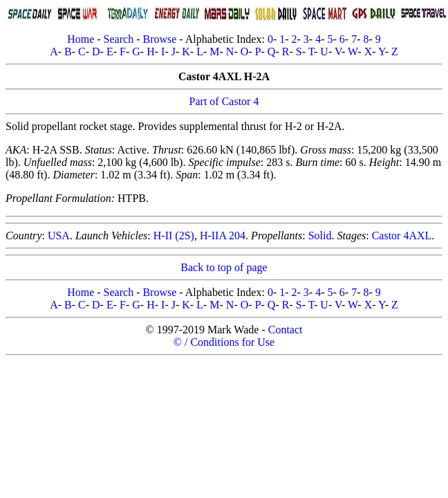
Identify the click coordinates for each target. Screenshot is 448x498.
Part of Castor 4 (224, 101)
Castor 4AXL (402, 236)
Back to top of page (224, 267)
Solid (320, 236)
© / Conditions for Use (224, 342)
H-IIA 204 (223, 236)
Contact (286, 330)
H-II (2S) (174, 236)
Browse (159, 39)
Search (119, 39)
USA (59, 236)
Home (81, 39)
